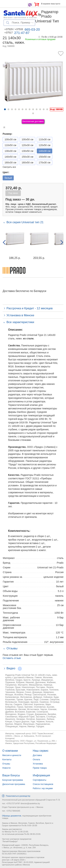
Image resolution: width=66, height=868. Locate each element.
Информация (41, 775)
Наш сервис (41, 751)
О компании (10, 751)
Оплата (36, 760)
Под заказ (13, 193)
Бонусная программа (13, 780)
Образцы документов (12, 816)
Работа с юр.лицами (43, 788)
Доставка (37, 755)
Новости (6, 768)
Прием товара (40, 768)
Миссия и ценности (12, 755)
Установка (38, 764)
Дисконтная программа (14, 784)
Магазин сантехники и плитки (20, 17)
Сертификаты (40, 780)
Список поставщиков (43, 784)
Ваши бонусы (11, 775)
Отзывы (6, 764)
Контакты (7, 760)
